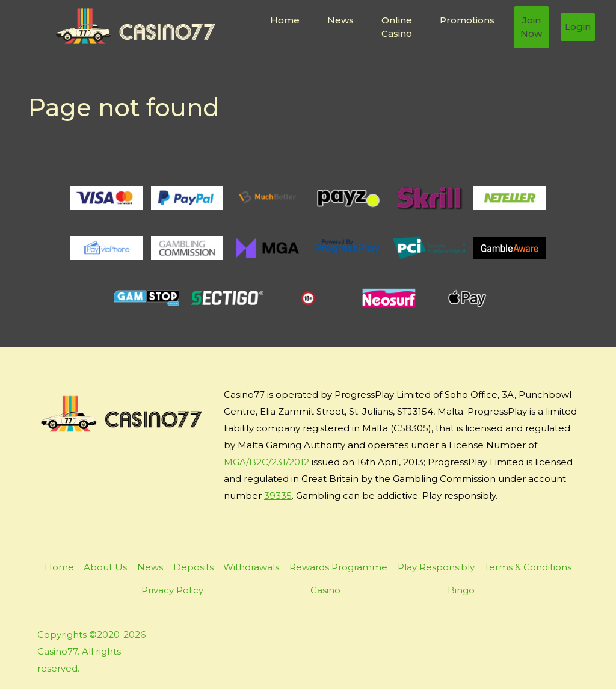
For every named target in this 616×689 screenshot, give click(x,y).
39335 (278, 496)
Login (578, 27)
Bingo (461, 590)
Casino (325, 590)
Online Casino (397, 27)
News (340, 20)
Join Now (531, 27)
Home (285, 20)
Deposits (193, 567)
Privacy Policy (172, 590)
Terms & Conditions (528, 567)
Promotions (467, 20)
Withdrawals (251, 567)
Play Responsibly (436, 567)
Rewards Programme (338, 567)
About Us (105, 567)
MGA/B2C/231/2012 (266, 462)
